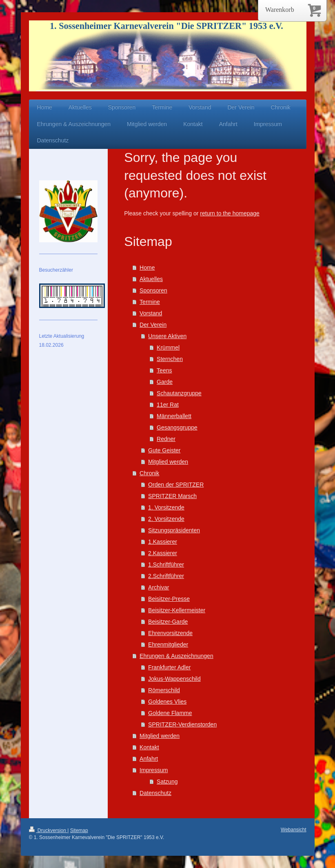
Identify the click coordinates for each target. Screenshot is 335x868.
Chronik (149, 473)
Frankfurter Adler (169, 667)
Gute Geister (164, 450)
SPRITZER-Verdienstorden (182, 724)
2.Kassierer (163, 553)
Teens (164, 370)
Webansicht (293, 830)
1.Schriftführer (166, 565)
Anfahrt (149, 759)
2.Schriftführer (166, 576)
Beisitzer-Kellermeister (177, 610)
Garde (165, 382)
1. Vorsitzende (166, 507)
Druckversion (48, 830)
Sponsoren (153, 290)
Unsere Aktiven (167, 336)
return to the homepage (230, 213)
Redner (166, 439)
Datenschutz (155, 793)
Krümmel (168, 348)
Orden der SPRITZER (176, 485)
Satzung (167, 782)
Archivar (159, 587)
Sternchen (170, 359)
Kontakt (149, 747)
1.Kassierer (163, 542)
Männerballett (174, 416)
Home (147, 268)
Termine (150, 302)
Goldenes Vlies (167, 702)
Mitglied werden (168, 462)
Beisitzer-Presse (169, 599)
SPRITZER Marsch (172, 496)
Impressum (154, 770)
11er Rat (168, 405)
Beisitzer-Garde (168, 622)
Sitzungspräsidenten (174, 530)
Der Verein (153, 325)
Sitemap (79, 830)
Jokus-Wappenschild (174, 679)
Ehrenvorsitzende (170, 633)
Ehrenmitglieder (168, 644)
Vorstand (151, 313)
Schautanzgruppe (179, 393)
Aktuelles (151, 279)
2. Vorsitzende (166, 519)
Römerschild (164, 690)
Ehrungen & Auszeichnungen (176, 656)
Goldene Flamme (170, 713)
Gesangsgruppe (177, 427)
